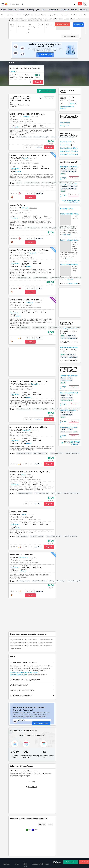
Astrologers (65, 11)
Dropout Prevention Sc (71, 505)
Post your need (70, 862)
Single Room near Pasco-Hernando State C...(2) (24, 586)
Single (63, 378)
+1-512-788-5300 (17, 833)
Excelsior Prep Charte (73, 327)
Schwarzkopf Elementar (71, 462)
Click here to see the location (67, 108)
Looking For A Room (18, 480)
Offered (70, 395)
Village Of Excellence (39, 327)
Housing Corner (67, 209)
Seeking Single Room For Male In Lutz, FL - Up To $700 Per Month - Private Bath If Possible (30, 440)
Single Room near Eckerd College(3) (35, 583)
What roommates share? (32, 622)
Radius (41, 25)
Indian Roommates (14, 19)
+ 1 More (29, 366)
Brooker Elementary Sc (73, 422)
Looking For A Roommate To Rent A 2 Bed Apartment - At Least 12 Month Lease (30, 250)
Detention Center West (74, 278)
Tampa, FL (13, 71)
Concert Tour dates (51, 819)
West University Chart (23, 327)
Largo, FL (24, 483)
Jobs (38, 11)
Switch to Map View (46, 91)
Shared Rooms (41, 16)
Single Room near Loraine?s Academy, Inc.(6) (24, 583)
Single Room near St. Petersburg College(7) (38, 580)
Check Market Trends (41, 659)
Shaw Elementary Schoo (56, 327)
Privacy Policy (44, 857)
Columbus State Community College (70, 154)
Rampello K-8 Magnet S (24, 137)
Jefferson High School (57, 278)
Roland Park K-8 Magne (40, 278)
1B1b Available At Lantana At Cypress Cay (74, 376)
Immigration (83, 11)
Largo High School (22, 505)
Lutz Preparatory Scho (42, 462)
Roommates (12, 11)
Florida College (33, 610)
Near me (10, 16)
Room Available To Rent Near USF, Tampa (74, 393)
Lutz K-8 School (56, 462)
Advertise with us (57, 857)
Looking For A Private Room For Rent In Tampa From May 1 (30, 350)
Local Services (53, 11)
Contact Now (74, 178)
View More (38, 147)
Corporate (45, 826)
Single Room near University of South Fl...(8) (52, 577)
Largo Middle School (37, 505)
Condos (74, 16)
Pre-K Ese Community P (41, 137)
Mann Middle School (57, 422)
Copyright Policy (69, 857)
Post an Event (49, 822)
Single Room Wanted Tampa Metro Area (50, 19)
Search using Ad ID (70, 36)
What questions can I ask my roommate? (32, 617)
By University (21, 26)
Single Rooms (28, 16)
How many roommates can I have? (32, 627)
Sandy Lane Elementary (57, 549)
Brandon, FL (27, 398)
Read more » (67, 235)
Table (50, 765)
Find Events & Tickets (45, 814)
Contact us (20, 857)
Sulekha (6, 5)
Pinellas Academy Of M (54, 505)
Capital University (67, 142)
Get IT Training (45, 809)
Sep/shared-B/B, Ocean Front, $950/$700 (25, 68)
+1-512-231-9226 (29, 833)
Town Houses (84, 16)
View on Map (34, 117)
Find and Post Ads (45, 804)
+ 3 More (29, 266)
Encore (54, 137)
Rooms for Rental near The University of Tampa (71, 201)
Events (4, 11)
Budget (49, 25)
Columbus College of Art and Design (70, 148)
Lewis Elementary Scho (72, 377)
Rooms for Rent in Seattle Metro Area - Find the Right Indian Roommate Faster (70, 240)
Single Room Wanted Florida (29, 19)
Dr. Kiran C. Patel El (56, 377)
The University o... (32, 27)
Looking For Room (17, 205)
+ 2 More (18, 171)
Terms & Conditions (32, 857)
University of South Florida (19, 610)
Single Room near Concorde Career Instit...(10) (24, 577)
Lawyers (74, 11)
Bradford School (67, 145)
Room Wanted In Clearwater (21, 523)
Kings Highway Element (40, 549)
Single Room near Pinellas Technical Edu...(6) (52, 580)
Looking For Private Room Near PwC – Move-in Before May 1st (30, 155)
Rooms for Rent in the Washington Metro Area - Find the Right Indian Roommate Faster (70, 214)
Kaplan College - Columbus (70, 151)
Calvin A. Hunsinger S (74, 549)
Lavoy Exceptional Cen (24, 278)
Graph (42, 765)
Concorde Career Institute (19, 612)
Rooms (18, 16)
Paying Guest (53, 16)
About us (11, 857)
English (23, 539)
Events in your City (16, 819)
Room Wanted (15, 127)
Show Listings (62, 24)
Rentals (22, 11)
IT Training (30, 11)
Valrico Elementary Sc (41, 422)
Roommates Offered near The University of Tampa (70, 443)
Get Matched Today (45, 55)
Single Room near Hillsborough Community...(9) (39, 577)
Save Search (78, 25)
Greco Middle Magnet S (40, 377)
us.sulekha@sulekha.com (19, 837)
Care (44, 11)
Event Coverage (15, 822)
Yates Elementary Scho (24, 422)
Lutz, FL (24, 443)
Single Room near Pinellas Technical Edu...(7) (23, 580)
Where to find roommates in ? (32, 600)
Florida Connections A (23, 377)
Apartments (64, 16)
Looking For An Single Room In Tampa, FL (27, 114)
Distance (49, 98)
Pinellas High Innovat (23, 549)
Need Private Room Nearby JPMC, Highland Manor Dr (30, 396)
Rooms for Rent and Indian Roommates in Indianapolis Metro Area (70, 264)
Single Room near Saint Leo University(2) (51, 583)
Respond (38, 82)
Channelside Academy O (67, 137)
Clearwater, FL (23, 526)
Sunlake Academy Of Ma (24, 462)
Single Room (12, 26)
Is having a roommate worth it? (32, 633)
